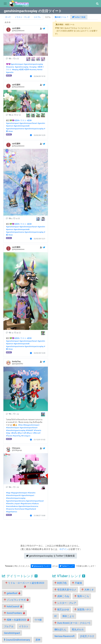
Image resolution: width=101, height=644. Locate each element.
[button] (97, 4)
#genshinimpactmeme (15, 129)
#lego (8, 493)
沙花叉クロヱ (87, 636)
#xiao (11, 131)
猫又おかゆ (62, 609)
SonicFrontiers (14, 613)
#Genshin (32, 493)
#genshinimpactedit (22, 126)
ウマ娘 (38, 620)
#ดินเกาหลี (22, 433)
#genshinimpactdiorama (16, 501)
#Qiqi (8, 433)
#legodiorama (26, 503)
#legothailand (30, 509)
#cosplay (33, 67)
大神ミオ (88, 590)
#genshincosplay (22, 67)
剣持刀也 (60, 583)
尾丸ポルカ (78, 629)
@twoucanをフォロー (41, 566)
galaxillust (12, 593)
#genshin (10, 72)
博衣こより (68, 616)
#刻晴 (21, 69)
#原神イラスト (20, 120)
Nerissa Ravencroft (64, 636)
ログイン (64, 549)
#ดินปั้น (14, 433)
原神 (38, 640)
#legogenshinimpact (19, 493)
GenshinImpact (12, 633)
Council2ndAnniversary (17, 640)
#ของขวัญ (17, 436)
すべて (8, 17)
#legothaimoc (12, 512)
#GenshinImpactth (13, 495)
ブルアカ (9, 626)
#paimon (10, 126)
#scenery (33, 69)
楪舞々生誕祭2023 (17, 620)
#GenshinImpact (13, 428)
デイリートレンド (20, 576)
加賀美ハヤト (83, 609)
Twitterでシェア (67, 566)
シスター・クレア (65, 603)
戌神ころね (62, 596)
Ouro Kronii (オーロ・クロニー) (72, 623)
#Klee (20, 425)
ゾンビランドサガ (16, 600)
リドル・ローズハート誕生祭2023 (25, 585)
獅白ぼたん (60, 629)
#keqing (15, 69)
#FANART (30, 430)
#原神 (26, 69)
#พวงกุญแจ (26, 436)
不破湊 (77, 583)
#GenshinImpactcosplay (16, 430)
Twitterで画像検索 (51, 556)
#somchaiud (19, 509)
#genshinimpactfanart (28, 123)
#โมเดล (9, 436)
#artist (40, 69)
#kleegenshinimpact (31, 425)
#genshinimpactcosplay (33, 64)
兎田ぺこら (82, 596)
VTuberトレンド (69, 576)
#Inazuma (10, 509)
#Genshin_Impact (13, 503)
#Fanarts (38, 430)
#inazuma (10, 67)
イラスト (24, 626)
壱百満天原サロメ (65, 590)
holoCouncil (13, 606)
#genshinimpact (17, 64)
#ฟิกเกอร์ (37, 433)
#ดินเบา (30, 433)
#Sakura (35, 503)
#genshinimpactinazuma (28, 506)
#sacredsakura (12, 506)
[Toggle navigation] (5, 4)
